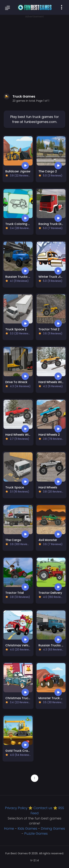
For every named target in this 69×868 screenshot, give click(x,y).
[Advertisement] (34, 53)
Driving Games (53, 828)
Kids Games (27, 828)
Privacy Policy (16, 808)
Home (9, 828)
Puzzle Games (36, 833)
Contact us (43, 808)
